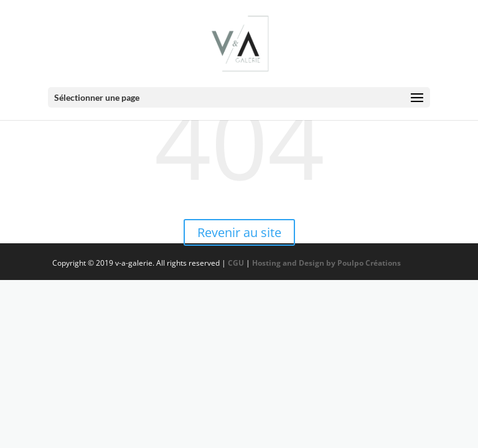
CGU (236, 263)
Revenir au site (239, 232)
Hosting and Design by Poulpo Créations (327, 263)
